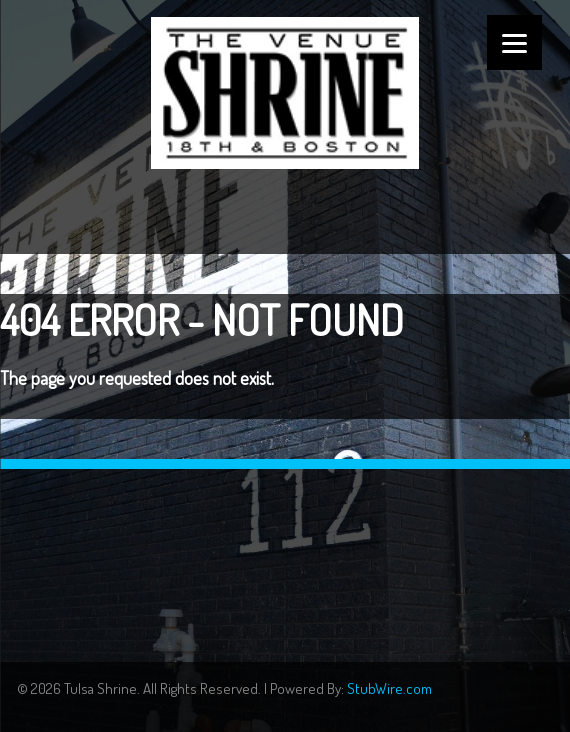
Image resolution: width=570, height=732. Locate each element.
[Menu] (514, 42)
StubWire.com (389, 688)
